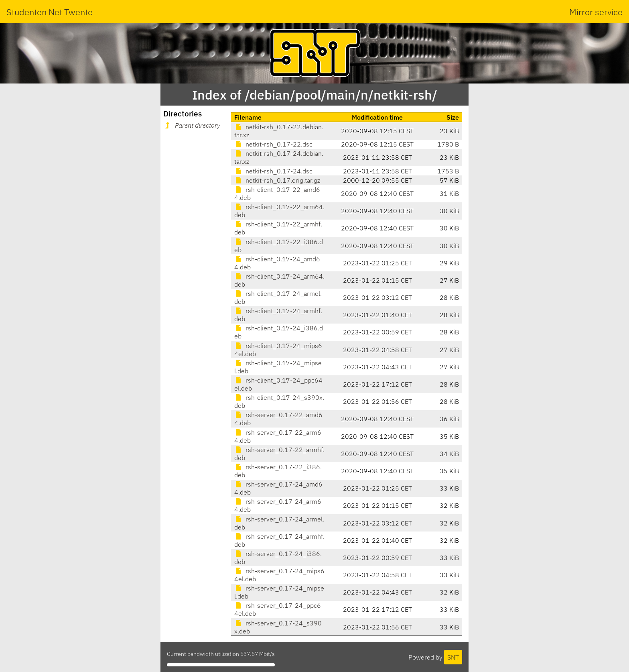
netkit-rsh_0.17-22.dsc (273, 144)
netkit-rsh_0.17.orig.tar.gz (277, 180)
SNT (453, 657)
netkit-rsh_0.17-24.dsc (273, 171)
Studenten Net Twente (50, 12)
